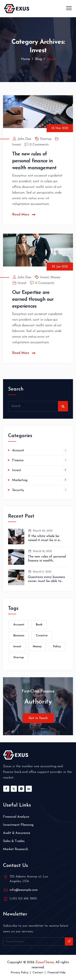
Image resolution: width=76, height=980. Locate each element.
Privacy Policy (20, 973)
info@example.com (24, 890)
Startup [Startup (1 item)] (19, 657)
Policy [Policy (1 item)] (57, 647)
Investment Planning (18, 825)
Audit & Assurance (17, 833)
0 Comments (39, 145)
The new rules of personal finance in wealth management (34, 161)
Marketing (20, 480)
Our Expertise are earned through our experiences (33, 300)
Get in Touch (38, 718)
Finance (18, 460)
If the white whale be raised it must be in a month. (44, 538)
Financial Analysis (16, 817)
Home (25, 59)
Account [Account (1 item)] (19, 625)
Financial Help (56, 973)
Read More (21, 215)
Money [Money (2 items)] (37, 647)
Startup (46, 139)
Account (18, 450)
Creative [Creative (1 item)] (42, 636)
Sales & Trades (14, 841)
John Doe (24, 139)
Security (18, 490)
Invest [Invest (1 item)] (17, 647)
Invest (17, 145)
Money (55, 277)
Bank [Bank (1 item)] (39, 625)
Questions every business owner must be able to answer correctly (47, 579)
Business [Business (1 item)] (19, 636)
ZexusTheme (45, 962)
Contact (38, 973)
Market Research (16, 849)
